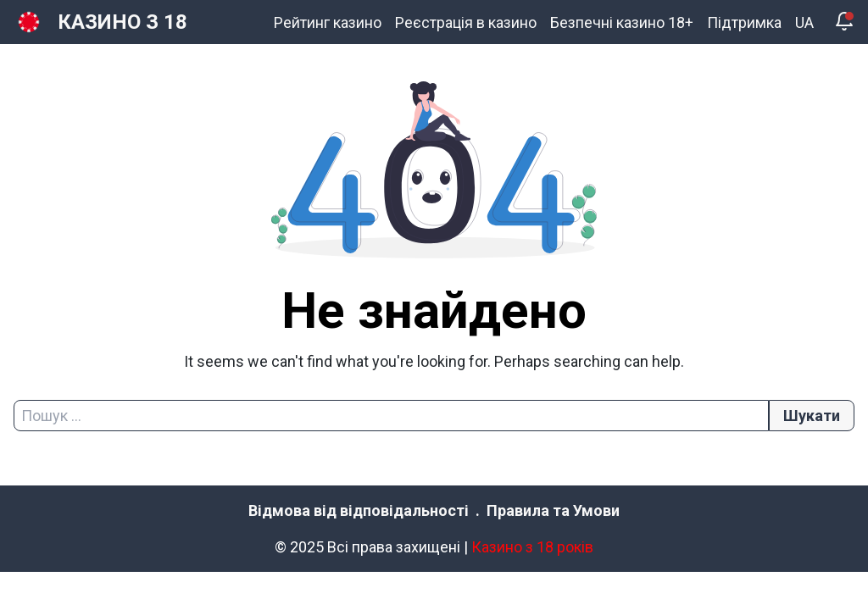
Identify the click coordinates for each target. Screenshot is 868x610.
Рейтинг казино (328, 22)
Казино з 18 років (532, 547)
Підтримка (744, 22)
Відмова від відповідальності (359, 510)
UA (804, 22)
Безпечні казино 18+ (622, 22)
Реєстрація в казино (466, 22)
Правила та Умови (553, 510)
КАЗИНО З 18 (122, 22)
